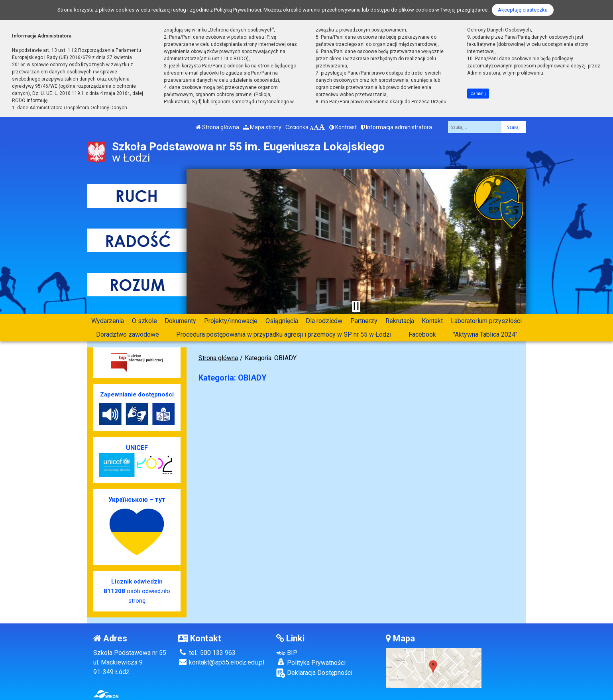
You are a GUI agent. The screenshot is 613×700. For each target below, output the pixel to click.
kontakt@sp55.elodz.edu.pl (221, 662)
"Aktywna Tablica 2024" (485, 334)
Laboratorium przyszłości (486, 321)
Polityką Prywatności (238, 10)
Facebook (422, 334)
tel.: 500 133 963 (207, 653)
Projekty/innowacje (231, 321)
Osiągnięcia (282, 321)
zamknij (478, 94)
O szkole (144, 321)
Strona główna (217, 127)
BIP (287, 653)
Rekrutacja (400, 321)
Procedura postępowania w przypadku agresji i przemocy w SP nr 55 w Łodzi (284, 334)
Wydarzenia (108, 321)
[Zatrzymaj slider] (356, 306)
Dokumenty (180, 321)
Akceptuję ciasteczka (523, 10)
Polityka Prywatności (311, 663)
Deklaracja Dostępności (314, 673)
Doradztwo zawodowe (128, 334)
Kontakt (432, 321)
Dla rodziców (324, 321)
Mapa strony (262, 127)
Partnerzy (364, 321)
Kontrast (343, 127)
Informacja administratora (396, 127)
